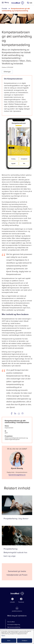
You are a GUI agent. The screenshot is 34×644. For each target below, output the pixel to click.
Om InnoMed (11, 622)
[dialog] (17, 637)
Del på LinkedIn (15, 413)
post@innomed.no (17, 611)
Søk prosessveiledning (14, 627)
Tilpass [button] (3, 636)
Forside (4, 9)
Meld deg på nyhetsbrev (17, 616)
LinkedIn (12, 602)
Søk (31, 3)
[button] (19, 169)
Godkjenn (25, 641)
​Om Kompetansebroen (13, 79)
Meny (7, 3)
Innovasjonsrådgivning (14, 625)
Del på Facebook (12, 413)
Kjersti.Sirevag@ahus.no (17, 475)
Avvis (9, 641)
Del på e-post (19, 413)
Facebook (21, 602)
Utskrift (22, 413)
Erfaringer (7, 72)
